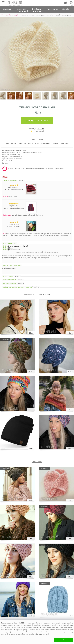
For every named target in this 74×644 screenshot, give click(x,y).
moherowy (22, 143)
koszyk (66, 5)
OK (64, 640)
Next (70, 51)
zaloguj (71, 5)
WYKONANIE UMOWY (14, 280)
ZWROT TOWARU (12, 276)
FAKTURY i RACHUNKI (14, 284)
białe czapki (65, 143)
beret (7, 143)
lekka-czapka (46, 143)
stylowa (55, 143)
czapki (41, 139)
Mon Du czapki (37, 462)
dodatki (32, 139)
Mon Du (41, 129)
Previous (4, 51)
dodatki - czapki (45, 294)
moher (14, 143)
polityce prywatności (42, 634)
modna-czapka (33, 143)
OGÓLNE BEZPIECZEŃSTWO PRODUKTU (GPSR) (21, 287)
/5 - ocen (36, 132)
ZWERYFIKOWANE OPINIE (14, 181)
